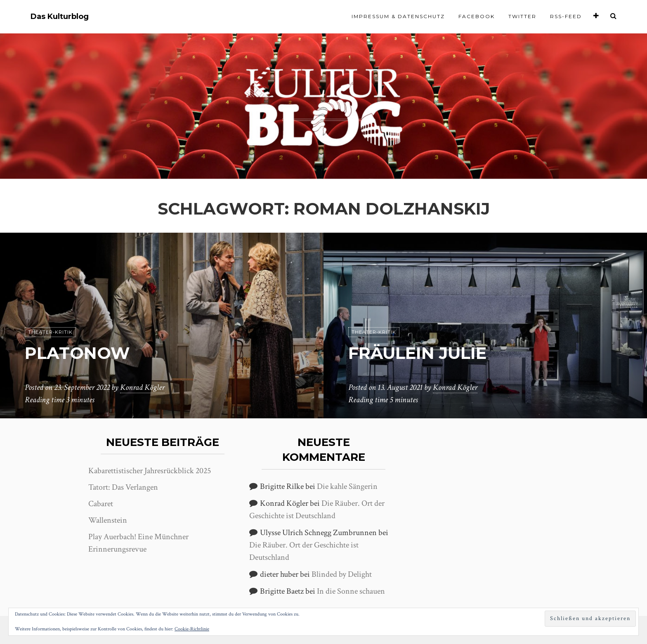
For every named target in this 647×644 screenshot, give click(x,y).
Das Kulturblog (60, 17)
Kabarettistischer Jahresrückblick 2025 (150, 471)
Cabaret (101, 504)
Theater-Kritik (50, 332)
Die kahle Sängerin (347, 486)
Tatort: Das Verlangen (123, 487)
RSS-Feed (566, 16)
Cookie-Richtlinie (192, 629)
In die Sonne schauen (351, 591)
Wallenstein (108, 520)
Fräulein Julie (417, 353)
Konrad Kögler (142, 387)
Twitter (522, 16)
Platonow (77, 353)
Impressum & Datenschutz (398, 16)
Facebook (477, 16)
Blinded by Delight (342, 574)
